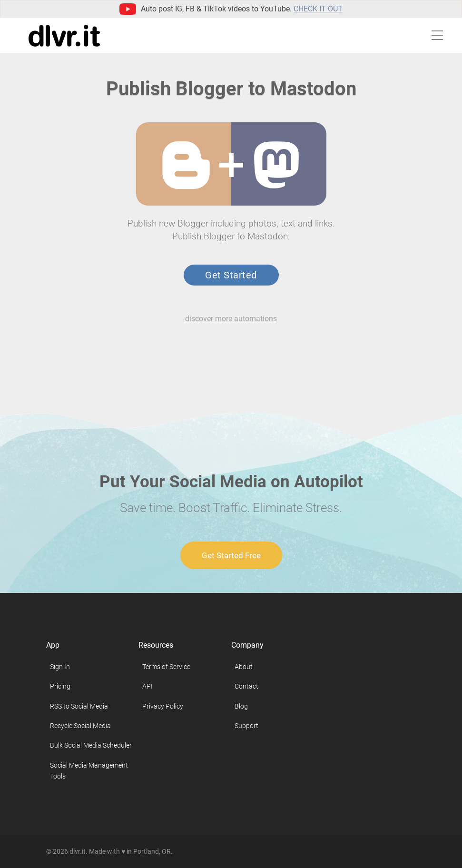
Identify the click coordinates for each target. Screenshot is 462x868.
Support (246, 726)
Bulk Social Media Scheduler (91, 745)
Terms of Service (166, 667)
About (244, 667)
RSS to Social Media (79, 706)
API (147, 686)
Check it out (318, 9)
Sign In (60, 667)
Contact (246, 686)
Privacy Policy (163, 706)
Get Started (231, 275)
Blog (241, 706)
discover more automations (231, 319)
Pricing (60, 686)
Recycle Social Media (80, 726)
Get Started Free (231, 555)
